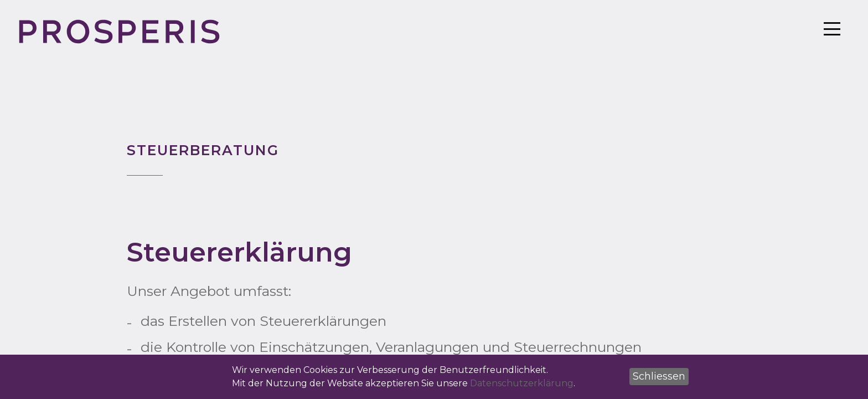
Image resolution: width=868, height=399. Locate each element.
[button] (659, 377)
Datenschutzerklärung (522, 383)
